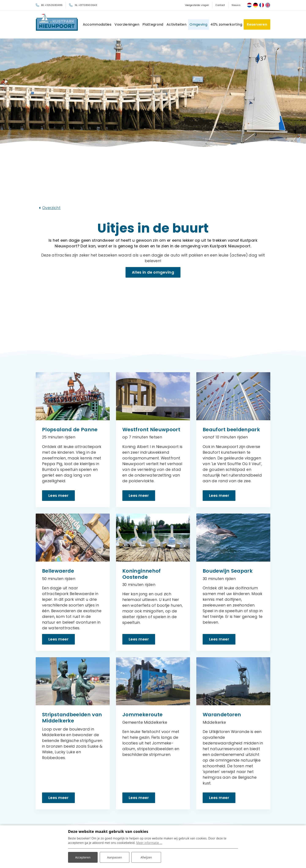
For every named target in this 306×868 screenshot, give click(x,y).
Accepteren (83, 857)
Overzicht (51, 208)
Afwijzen (146, 857)
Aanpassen (115, 857)
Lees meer (58, 495)
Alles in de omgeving (153, 272)
